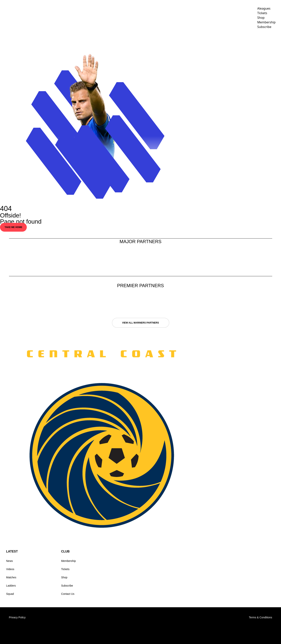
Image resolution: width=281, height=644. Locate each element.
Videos (198, 38)
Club (242, 38)
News (9, 561)
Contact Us (68, 594)
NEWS (165, 38)
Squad (10, 594)
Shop (64, 577)
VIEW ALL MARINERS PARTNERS (140, 323)
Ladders (11, 586)
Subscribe (67, 586)
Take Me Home (13, 227)
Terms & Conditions (260, 617)
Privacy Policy (17, 617)
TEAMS (179, 38)
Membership (68, 561)
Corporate (221, 38)
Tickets (65, 569)
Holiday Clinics (267, 38)
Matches (11, 577)
